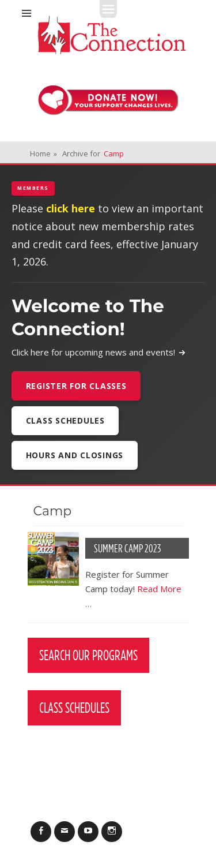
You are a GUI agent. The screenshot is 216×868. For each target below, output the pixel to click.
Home (43, 154)
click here (71, 208)
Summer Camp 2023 (127, 548)
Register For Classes (76, 386)
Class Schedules (65, 420)
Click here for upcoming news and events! (99, 352)
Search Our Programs (88, 655)
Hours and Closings (75, 455)
